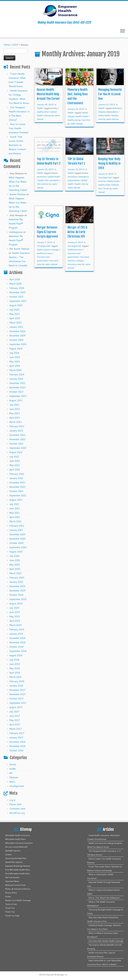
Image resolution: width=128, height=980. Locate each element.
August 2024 (16, 349)
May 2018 (14, 668)
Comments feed (17, 809)
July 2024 (14, 353)
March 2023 (15, 422)
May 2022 (14, 465)
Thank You (10, 908)
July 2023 (14, 405)
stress (106, 188)
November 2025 (17, 292)
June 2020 (15, 560)
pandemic (55, 180)
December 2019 (17, 586)
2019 (15, 45)
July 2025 (14, 310)
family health (104, 115)
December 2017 (17, 690)
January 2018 (16, 686)
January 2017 (16, 737)
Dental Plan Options (14, 862)
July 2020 (14, 556)
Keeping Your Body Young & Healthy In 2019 (109, 163)
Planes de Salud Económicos (18, 889)
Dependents (113, 112)
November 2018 (17, 642)
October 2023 (16, 392)
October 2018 (16, 647)
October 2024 (16, 340)
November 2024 (17, 336)
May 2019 (14, 616)
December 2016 (17, 742)
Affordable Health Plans (15, 839)
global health (54, 177)
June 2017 (15, 716)
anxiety (54, 108)
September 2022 (18, 448)
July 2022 (14, 457)
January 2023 (16, 431)
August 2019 (16, 604)
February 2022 (17, 474)
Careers (8, 855)
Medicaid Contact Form (15, 885)
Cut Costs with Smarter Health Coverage (106, 941)
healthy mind (43, 112)
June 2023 (15, 409)
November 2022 (17, 439)
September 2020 (18, 547)
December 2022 (17, 435)
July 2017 (14, 712)
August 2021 (16, 500)
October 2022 (16, 444)
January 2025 (16, 327)
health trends (82, 116)
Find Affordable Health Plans (18, 870)
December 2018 (17, 638)
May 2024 (14, 362)
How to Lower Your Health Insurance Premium (18, 128)
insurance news (75, 264)
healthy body (104, 185)
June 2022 (15, 461)
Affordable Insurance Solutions (19, 843)
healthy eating (74, 120)
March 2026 (15, 284)
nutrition (86, 120)
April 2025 (15, 318)
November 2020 (17, 539)
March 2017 (15, 729)
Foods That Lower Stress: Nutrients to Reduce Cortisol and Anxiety (17, 145)
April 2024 (15, 366)
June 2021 (15, 508)
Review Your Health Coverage (18, 900)
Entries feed (15, 804)
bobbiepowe (16, 232)
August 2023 (16, 400)
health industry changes (48, 250)
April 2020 (15, 569)
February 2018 (17, 681)
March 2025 (15, 323)
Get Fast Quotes (12, 877)
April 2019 (15, 621)
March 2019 (15, 625)
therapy (48, 115)
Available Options (13, 851)
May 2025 (14, 314)
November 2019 (17, 591)
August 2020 (16, 552)
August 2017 (16, 707)
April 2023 (15, 418)
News (12, 782)
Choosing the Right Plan (16, 858)
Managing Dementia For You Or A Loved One (110, 94)
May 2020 (14, 565)
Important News (12, 881)
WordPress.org (17, 813)
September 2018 (18, 651)
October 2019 (16, 595)
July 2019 (14, 608)
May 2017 (14, 720)
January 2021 (16, 530)
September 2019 (18, 599)
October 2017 (16, 699)
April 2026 (15, 279)
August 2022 (16, 452)
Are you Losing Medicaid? (16, 847)
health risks (43, 180)
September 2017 (18, 703)
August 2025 (16, 305)
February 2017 (17, 733)
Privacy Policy (11, 893)
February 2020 (17, 578)
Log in (12, 800)
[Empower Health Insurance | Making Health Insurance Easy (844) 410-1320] (64, 11)
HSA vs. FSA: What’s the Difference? (104, 898)
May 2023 (14, 413)
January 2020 (16, 582)
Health (13, 769)
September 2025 (18, 301)
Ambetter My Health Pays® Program (16, 224)
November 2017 (17, 694)
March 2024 (15, 370)
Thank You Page (12, 916)
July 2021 (14, 504)
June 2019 (15, 612)
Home (7, 45)
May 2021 (14, 513)
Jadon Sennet (76, 124)
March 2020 (15, 573)
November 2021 (17, 487)
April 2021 (15, 517)
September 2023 (18, 396)
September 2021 (18, 495)
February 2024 (17, 374)
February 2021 (17, 526)
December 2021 (17, 483)
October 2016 (16, 750)
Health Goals (113, 181)
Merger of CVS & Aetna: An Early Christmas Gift (77, 232)
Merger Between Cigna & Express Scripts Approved (47, 232)
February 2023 (17, 426)
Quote (8, 897)
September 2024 (18, 344)
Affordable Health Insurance (17, 835)
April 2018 (15, 673)
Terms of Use (11, 904)
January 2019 (16, 634)
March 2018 (15, 677)
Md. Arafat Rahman (19, 249)
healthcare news (44, 253)
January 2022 (16, 478)
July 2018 (14, 660)
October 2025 (16, 297)
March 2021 (15, 521)
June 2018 (15, 664)
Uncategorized (16, 786)
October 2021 (16, 491)
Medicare (14, 777)
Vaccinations (43, 184)
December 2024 (17, 331)
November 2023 (17, 387)
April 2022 (15, 470)
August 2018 (16, 655)
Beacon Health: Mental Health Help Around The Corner (48, 94)
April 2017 (15, 725)
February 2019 (17, 629)
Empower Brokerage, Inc (57, 975)
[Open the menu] (122, 31)
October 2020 (16, 543)
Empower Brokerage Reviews (18, 866)
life (11, 773)
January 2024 (16, 379)
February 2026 (17, 288)
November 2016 (17, 746)
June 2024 (15, 357)
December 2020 (17, 534)
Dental (13, 764)
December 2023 (17, 383)
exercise (102, 181)
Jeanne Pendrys (17, 194)
